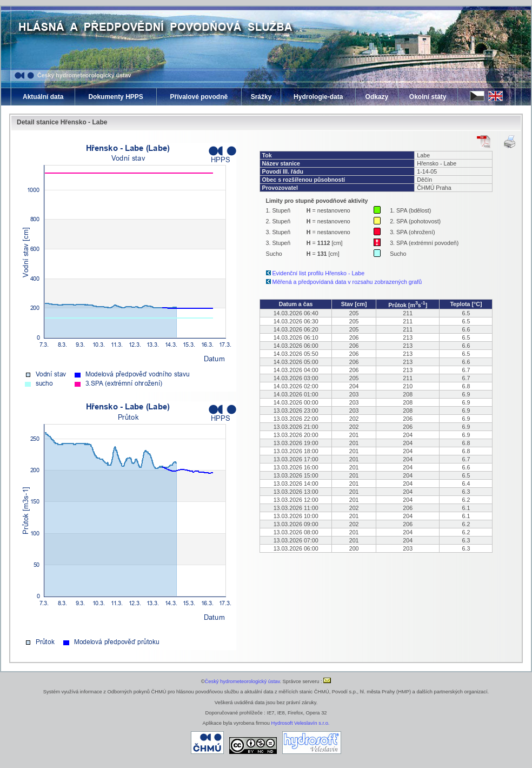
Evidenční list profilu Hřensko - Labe (319, 273)
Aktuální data (43, 97)
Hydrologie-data (318, 97)
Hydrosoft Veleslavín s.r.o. (301, 723)
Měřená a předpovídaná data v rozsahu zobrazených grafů (347, 282)
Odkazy (377, 97)
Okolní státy (428, 97)
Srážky (261, 97)
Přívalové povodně (199, 97)
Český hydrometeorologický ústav (84, 75)
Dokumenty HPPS (115, 97)
